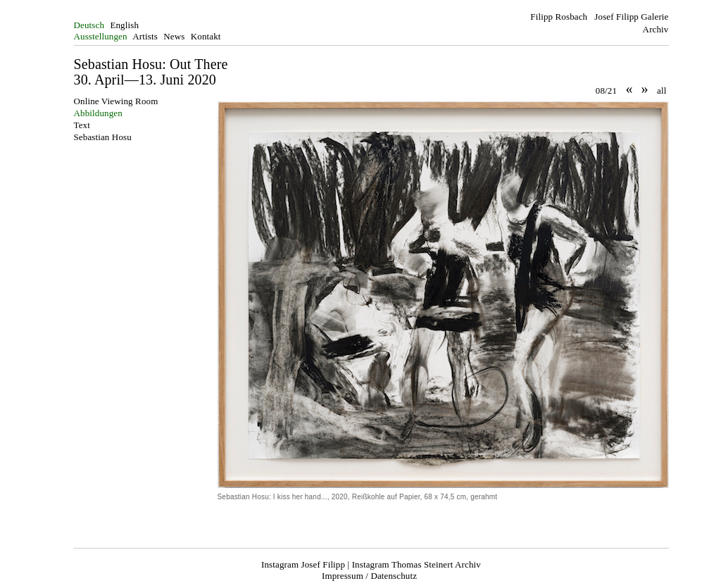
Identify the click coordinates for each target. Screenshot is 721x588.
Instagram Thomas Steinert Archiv (416, 564)
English (124, 25)
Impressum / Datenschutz (369, 576)
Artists (145, 36)
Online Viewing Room (116, 101)
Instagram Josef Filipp (303, 564)
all (662, 90)
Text (82, 125)
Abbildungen (98, 113)
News (174, 36)
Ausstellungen (101, 36)
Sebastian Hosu (103, 137)
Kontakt (206, 36)
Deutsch (89, 25)
